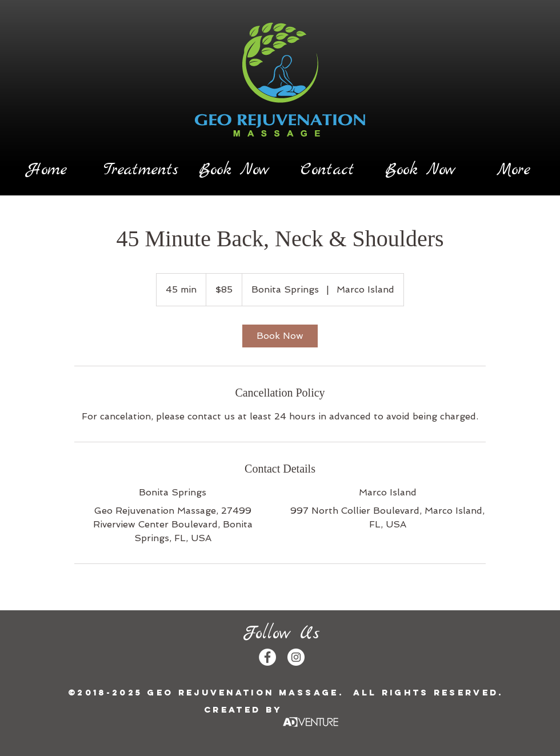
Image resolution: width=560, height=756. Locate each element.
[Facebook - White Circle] (267, 657)
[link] (280, 336)
